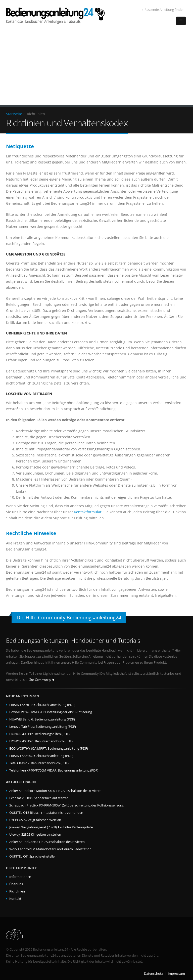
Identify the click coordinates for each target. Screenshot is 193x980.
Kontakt (15, 899)
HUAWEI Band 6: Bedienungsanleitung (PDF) (42, 719)
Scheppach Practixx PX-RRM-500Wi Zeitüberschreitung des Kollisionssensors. (66, 805)
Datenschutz (153, 974)
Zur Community (42, 680)
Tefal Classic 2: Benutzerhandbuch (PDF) (39, 763)
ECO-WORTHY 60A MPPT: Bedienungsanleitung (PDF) (49, 749)
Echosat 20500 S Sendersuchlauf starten (39, 798)
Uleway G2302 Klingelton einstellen (35, 835)
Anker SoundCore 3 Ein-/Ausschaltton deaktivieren (47, 842)
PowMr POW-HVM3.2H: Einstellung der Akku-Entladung (51, 712)
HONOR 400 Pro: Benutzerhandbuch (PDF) (41, 741)
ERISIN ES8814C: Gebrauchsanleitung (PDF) (41, 756)
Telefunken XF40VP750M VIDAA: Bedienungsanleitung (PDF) (54, 770)
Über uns (16, 884)
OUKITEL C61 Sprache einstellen (33, 856)
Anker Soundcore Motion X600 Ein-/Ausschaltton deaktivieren (55, 791)
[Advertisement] (96, 68)
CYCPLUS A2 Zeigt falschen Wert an (35, 820)
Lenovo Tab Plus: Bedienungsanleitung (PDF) (43, 727)
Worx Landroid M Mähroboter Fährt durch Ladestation (50, 849)
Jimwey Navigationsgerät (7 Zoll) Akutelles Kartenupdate (51, 827)
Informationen (20, 877)
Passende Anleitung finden (163, 10)
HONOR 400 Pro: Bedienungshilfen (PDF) (39, 734)
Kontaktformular (88, 512)
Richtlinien (17, 891)
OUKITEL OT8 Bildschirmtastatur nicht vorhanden (46, 813)
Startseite (14, 114)
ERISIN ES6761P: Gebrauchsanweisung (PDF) (42, 705)
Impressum (176, 974)
